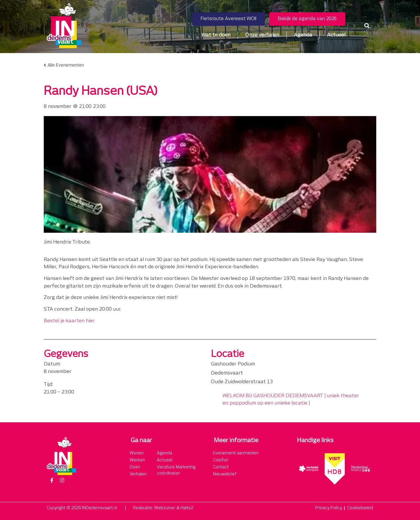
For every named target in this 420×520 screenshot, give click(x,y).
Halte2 (187, 508)
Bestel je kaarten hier (69, 321)
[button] (367, 26)
